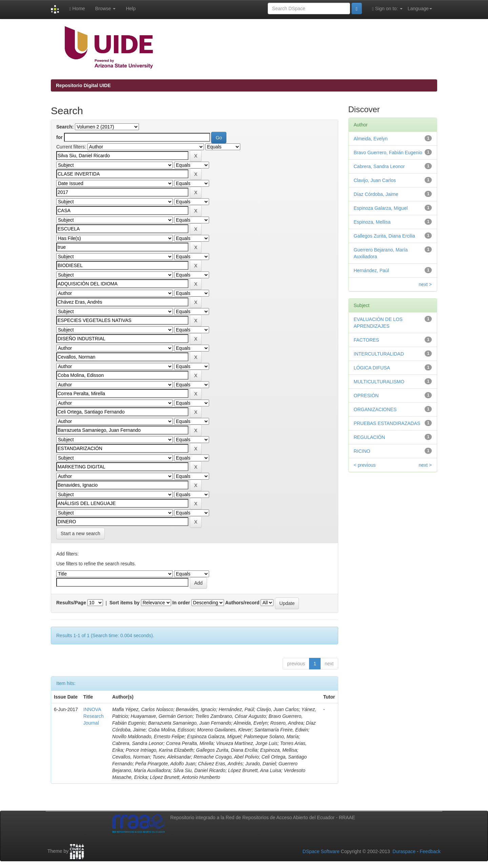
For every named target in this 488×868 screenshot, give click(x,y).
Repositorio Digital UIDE (83, 85)
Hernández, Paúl (371, 270)
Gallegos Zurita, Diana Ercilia (384, 236)
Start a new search (80, 533)
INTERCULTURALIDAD (379, 354)
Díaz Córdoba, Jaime (376, 194)
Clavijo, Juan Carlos (375, 180)
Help (131, 8)
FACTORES (367, 340)
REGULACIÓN (370, 437)
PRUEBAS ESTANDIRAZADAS (387, 423)
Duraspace (404, 851)
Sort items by (125, 603)
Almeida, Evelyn (371, 139)
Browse (106, 8)
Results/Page (71, 603)
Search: (65, 127)
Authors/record (242, 603)
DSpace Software (321, 851)
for (59, 137)
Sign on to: (387, 9)
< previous (365, 465)
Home (77, 9)
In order (181, 603)
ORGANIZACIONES (375, 409)
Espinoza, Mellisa (372, 222)
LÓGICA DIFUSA (372, 368)
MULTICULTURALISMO (379, 382)
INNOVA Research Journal (94, 716)
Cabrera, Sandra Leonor (379, 166)
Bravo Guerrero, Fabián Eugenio (388, 153)
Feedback (430, 851)
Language (420, 8)
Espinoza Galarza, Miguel (381, 208)
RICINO (362, 451)
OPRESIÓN (366, 396)
